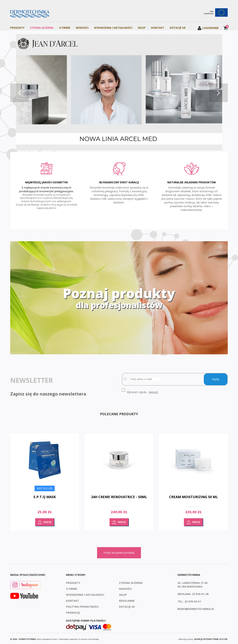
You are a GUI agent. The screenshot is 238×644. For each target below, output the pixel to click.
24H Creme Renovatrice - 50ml (119, 496)
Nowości (82, 28)
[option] (119, 93)
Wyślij (216, 378)
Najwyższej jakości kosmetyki (46, 182)
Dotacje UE (178, 28)
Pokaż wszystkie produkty (119, 552)
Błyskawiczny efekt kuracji (119, 182)
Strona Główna (42, 28)
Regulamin (127, 599)
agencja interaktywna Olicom (211, 638)
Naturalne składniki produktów (192, 182)
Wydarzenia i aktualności (113, 28)
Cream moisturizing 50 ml (193, 496)
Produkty (17, 28)
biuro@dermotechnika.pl (196, 608)
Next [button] (218, 93)
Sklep (142, 28)
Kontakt (158, 28)
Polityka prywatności (82, 605)
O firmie (65, 28)
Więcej (47, 521)
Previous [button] (20, 93)
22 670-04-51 (193, 600)
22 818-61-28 (200, 593)
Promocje (73, 611)
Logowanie (208, 28)
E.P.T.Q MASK (45, 496)
